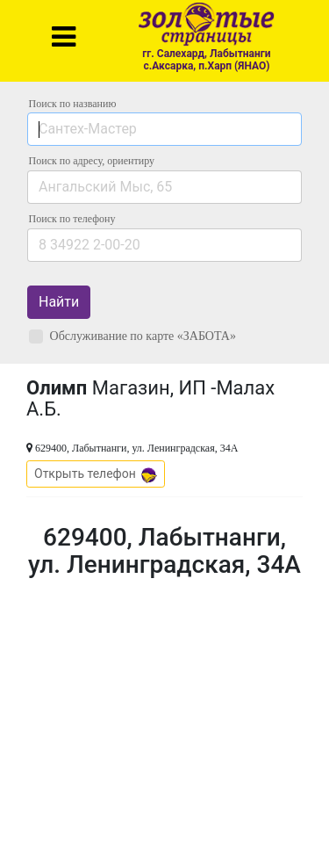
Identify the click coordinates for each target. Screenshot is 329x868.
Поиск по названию (73, 104)
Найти (59, 302)
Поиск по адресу (92, 161)
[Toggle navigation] (64, 37)
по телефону (72, 219)
